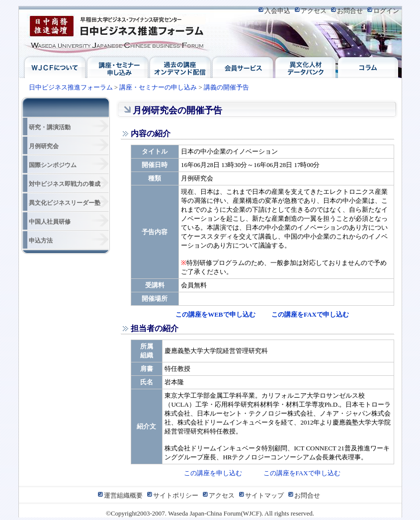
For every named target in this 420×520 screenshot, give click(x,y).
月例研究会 (44, 146)
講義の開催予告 (226, 87)
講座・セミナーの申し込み (158, 87)
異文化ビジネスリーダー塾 (65, 203)
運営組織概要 (123, 495)
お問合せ (350, 11)
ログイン (386, 11)
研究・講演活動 (50, 127)
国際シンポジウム (53, 165)
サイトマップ (264, 495)
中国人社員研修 (50, 222)
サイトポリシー (176, 495)
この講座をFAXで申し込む (310, 314)
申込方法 (41, 241)
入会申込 (277, 11)
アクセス (314, 11)
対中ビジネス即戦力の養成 (65, 184)
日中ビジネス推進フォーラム (118, 33)
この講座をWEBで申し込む (215, 314)
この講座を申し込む (213, 473)
